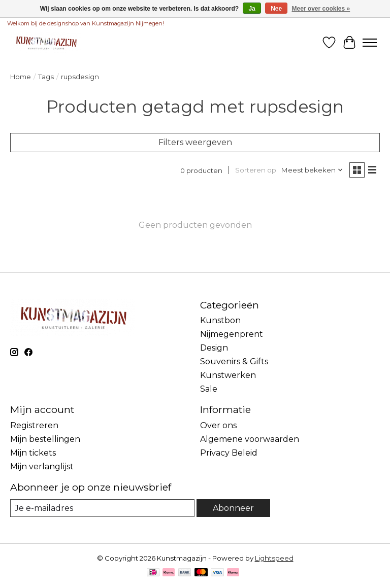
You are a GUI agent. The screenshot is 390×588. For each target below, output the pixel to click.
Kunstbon (220, 320)
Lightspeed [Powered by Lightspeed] (274, 558)
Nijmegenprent (232, 334)
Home (21, 77)
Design (214, 348)
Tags (46, 77)
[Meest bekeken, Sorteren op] (312, 170)
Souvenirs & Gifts (234, 361)
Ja (252, 9)
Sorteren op (256, 170)
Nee (276, 9)
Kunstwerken (228, 375)
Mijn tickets (33, 453)
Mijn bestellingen (45, 439)
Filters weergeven (195, 142)
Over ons (218, 425)
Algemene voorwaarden (250, 439)
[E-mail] (102, 508)
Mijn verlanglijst (42, 466)
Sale (209, 389)
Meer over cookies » (321, 9)
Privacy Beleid (229, 453)
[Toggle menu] (370, 43)
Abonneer (233, 508)
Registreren (34, 425)
